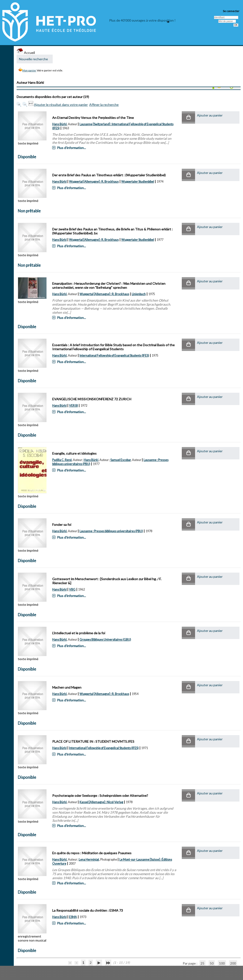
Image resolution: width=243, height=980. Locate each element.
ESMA (73, 917)
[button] (188, 118)
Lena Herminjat (89, 860)
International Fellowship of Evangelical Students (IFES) (114, 356)
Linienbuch (139, 294)
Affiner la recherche (104, 105)
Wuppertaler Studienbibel (138, 182)
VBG (72, 590)
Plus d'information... (71, 148)
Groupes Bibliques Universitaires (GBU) (105, 640)
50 (212, 963)
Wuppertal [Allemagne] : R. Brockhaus (94, 182)
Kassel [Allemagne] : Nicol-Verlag (101, 802)
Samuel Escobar (121, 460)
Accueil (26, 53)
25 (202, 963)
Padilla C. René (62, 460)
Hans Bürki (59, 124)
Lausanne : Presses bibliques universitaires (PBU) (111, 531)
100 (222, 963)
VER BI (73, 406)
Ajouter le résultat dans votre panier (61, 105)
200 (233, 963)
